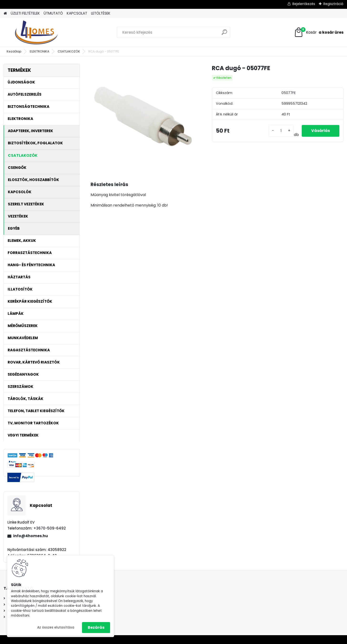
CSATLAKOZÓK (69, 51)
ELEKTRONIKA (40, 51)
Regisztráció (333, 4)
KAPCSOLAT (77, 13)
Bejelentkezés (304, 4)
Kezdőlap (14, 51)
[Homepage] (5, 13)
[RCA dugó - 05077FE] (144, 117)
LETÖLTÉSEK (101, 13)
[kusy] (281, 131)
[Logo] (36, 32)
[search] (224, 34)
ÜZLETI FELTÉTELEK (25, 13)
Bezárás (96, 627)
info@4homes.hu (31, 536)
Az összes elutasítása (56, 627)
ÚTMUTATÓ (53, 13)
